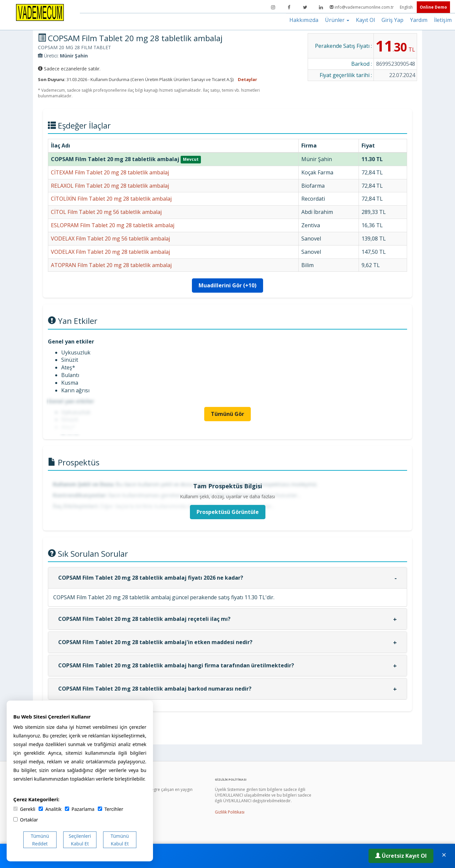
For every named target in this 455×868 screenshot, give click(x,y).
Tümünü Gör (227, 414)
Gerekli (24, 809)
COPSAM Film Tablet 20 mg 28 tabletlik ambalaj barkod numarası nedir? (155, 689)
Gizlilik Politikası (230, 812)
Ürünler (337, 20)
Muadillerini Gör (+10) (227, 285)
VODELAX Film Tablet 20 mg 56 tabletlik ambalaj (110, 239)
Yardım (419, 20)
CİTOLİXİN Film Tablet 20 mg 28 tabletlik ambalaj (111, 199)
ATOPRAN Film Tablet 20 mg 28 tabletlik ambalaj (111, 265)
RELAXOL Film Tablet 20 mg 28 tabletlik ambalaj (110, 186)
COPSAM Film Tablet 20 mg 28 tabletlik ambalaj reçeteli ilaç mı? (144, 619)
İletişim (443, 20)
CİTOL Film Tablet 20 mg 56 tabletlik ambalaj (106, 212)
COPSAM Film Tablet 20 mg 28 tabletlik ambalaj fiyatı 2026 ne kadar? (151, 578)
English (407, 7)
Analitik (50, 809)
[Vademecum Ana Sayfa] (40, 12)
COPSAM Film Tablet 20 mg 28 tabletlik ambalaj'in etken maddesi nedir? (155, 642)
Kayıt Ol (365, 20)
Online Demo (433, 7)
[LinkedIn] (321, 7)
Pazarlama (80, 809)
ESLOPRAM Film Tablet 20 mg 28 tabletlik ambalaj (113, 225)
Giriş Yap (392, 20)
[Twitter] (305, 7)
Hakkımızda (304, 20)
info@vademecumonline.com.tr (362, 7)
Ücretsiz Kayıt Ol (401, 856)
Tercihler (110, 809)
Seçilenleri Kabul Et (80, 840)
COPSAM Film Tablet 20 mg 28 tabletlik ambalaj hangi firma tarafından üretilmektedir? (176, 665)
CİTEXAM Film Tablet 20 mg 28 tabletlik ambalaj (110, 172)
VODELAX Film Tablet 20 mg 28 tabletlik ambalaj (110, 252)
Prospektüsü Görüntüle (228, 512)
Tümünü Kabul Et (120, 840)
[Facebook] (289, 7)
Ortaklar (26, 820)
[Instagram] (273, 7)
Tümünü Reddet (40, 840)
